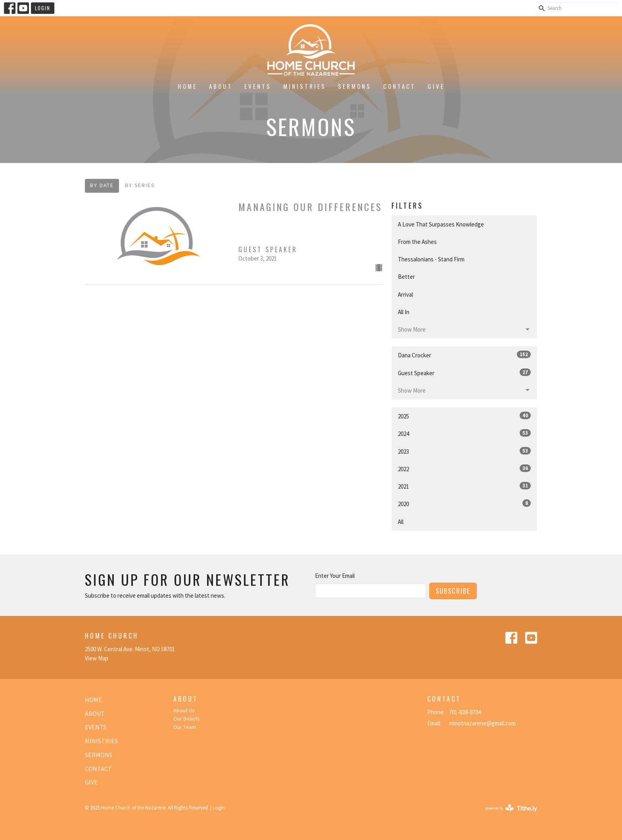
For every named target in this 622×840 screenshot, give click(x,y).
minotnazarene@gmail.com (482, 723)
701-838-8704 (465, 712)
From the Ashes (417, 242)
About (221, 86)
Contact (399, 86)
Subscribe (453, 591)
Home (187, 86)
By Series (140, 185)
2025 (464, 416)
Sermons (355, 86)
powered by (511, 808)
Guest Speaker (464, 373)
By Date (102, 185)
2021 (464, 486)
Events (258, 86)
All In (404, 312)
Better (406, 277)
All (401, 522)
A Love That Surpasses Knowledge (441, 224)
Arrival (405, 294)
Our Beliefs (187, 719)
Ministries (305, 86)
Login (43, 8)
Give (436, 86)
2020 (464, 503)
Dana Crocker (464, 355)
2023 (464, 451)
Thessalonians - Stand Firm (431, 259)
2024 (464, 433)
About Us (184, 710)
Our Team (185, 727)
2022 (464, 469)
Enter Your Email (335, 576)
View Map (97, 658)
